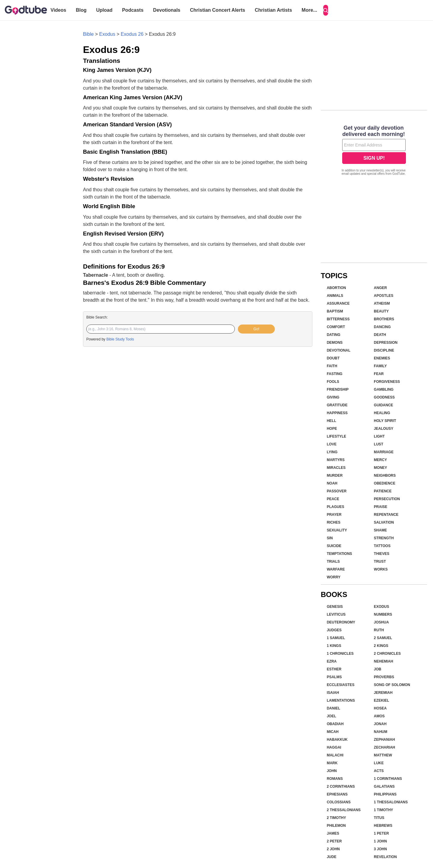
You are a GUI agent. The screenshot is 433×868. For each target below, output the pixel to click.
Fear (379, 374)
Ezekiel (381, 700)
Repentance (386, 515)
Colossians (339, 802)
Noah (332, 483)
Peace (333, 499)
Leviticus (336, 614)
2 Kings (381, 646)
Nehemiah (383, 661)
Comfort (336, 327)
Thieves (381, 554)
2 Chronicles (387, 654)
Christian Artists (273, 10)
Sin (330, 538)
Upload (104, 10)
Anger (380, 288)
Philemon (336, 826)
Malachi (335, 755)
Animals (335, 296)
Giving (333, 397)
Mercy (380, 460)
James (333, 833)
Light (379, 436)
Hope (332, 429)
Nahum (381, 732)
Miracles (336, 468)
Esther (334, 669)
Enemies (382, 358)
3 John (380, 849)
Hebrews (383, 826)
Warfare (336, 569)
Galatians (384, 786)
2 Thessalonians (344, 810)
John (332, 771)
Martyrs (336, 460)
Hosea (380, 708)
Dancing (382, 327)
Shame (380, 530)
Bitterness (338, 319)
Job (378, 669)
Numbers (383, 614)
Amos (379, 716)
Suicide (334, 546)
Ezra (332, 661)
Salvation (384, 522)
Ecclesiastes (341, 685)
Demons (335, 343)
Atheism (382, 303)
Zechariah (384, 747)
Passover (337, 491)
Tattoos (382, 546)
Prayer (334, 515)
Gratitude (337, 405)
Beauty (381, 311)
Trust (380, 562)
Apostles (384, 296)
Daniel (334, 708)
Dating (334, 335)
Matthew (383, 755)
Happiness (337, 413)
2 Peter (334, 841)
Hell (332, 421)
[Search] (326, 10)
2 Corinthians (341, 786)
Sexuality (337, 530)
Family (380, 366)
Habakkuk (337, 740)
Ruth (379, 630)
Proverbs (384, 677)
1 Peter (381, 833)
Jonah (380, 724)
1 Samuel (336, 638)
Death (380, 335)
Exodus (107, 34)
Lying (332, 452)
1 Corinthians (388, 779)
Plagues (336, 507)
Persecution (387, 499)
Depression (386, 343)
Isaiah (333, 693)
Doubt (333, 358)
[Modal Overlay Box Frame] (374, 151)
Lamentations (341, 700)
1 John (380, 841)
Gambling (384, 389)
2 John (333, 849)
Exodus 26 (132, 34)
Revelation (385, 857)
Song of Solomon (392, 685)
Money (380, 468)
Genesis (335, 607)
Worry (334, 577)
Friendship (338, 389)
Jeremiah (383, 693)
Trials (333, 562)
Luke (379, 763)
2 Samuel (383, 638)
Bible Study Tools (120, 339)
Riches (334, 522)
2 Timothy (336, 818)
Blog (81, 10)
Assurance (338, 303)
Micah (333, 732)
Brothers (384, 319)
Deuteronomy (341, 622)
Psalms (334, 677)
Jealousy (384, 429)
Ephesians (337, 794)
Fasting (335, 374)
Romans (335, 779)
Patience (383, 491)
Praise (381, 507)
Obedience (384, 483)
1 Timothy (383, 810)
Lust (378, 444)
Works (381, 569)
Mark (332, 763)
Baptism (335, 311)
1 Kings (334, 646)
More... (309, 10)
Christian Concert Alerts (218, 10)
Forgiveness (387, 382)
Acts (379, 771)
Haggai (334, 747)
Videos (58, 10)
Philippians (385, 794)
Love (332, 444)
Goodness (384, 397)
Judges (334, 630)
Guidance (383, 405)
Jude (332, 857)
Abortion (336, 288)
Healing (382, 413)
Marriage (384, 452)
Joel (332, 716)
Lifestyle (337, 436)
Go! (256, 329)
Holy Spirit (385, 421)
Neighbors (385, 476)
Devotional (339, 350)
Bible (88, 34)
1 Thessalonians (391, 802)
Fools (333, 382)
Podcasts (133, 10)
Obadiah (335, 724)
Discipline (384, 350)
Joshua (381, 622)
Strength (384, 538)
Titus (379, 818)
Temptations (339, 554)
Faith (332, 366)
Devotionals (167, 10)
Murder (335, 476)
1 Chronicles (340, 654)
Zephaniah (384, 740)
